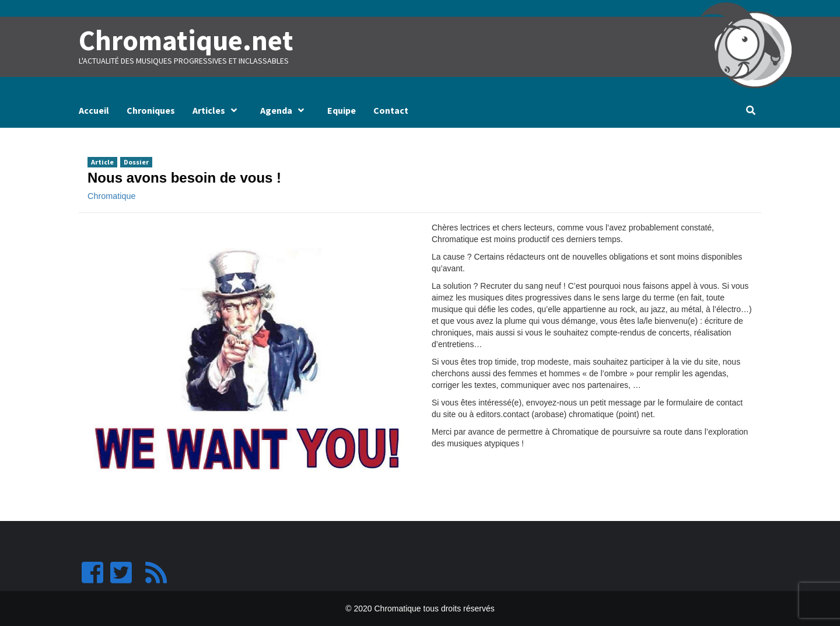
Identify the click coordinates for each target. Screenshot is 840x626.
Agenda (285, 110)
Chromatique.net (185, 40)
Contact (391, 110)
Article (102, 161)
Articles (218, 110)
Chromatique (111, 195)
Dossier (136, 161)
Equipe (342, 110)
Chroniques (151, 110)
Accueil (94, 110)
